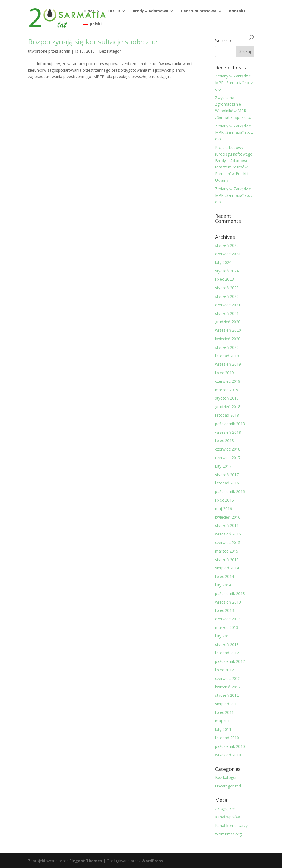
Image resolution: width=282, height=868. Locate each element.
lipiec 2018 (224, 440)
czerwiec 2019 (228, 381)
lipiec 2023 (224, 279)
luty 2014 (223, 585)
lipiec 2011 (224, 712)
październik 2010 (230, 746)
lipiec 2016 (224, 500)
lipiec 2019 (224, 373)
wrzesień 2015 (228, 534)
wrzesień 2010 (228, 755)
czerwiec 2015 (228, 542)
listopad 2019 (227, 356)
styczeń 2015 (227, 560)
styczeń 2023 (227, 288)
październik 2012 (230, 661)
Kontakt (237, 11)
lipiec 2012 (224, 670)
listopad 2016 (227, 483)
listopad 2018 (227, 415)
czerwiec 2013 (228, 619)
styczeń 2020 (227, 347)
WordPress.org (228, 834)
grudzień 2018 (228, 407)
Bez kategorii (111, 51)
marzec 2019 (227, 390)
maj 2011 (223, 721)
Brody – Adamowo (151, 11)
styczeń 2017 (227, 475)
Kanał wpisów (227, 817)
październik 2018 (230, 424)
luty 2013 (223, 636)
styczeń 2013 (227, 645)
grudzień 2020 (228, 322)
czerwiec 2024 (228, 254)
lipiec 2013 (224, 610)
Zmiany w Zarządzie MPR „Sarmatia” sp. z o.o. (234, 83)
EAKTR (114, 11)
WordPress (152, 861)
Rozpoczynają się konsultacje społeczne (93, 42)
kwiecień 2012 (228, 687)
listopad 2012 (227, 653)
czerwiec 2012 (228, 678)
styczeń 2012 (227, 695)
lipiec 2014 (224, 576)
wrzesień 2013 (228, 602)
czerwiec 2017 (228, 458)
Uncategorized (228, 786)
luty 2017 (223, 466)
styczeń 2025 (227, 245)
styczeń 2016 (227, 525)
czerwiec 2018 (228, 449)
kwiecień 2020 (228, 339)
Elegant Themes (86, 861)
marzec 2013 (227, 627)
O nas (89, 11)
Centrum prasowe (199, 11)
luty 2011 (223, 729)
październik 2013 (230, 594)
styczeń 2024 (227, 271)
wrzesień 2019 (228, 364)
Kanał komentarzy (231, 825)
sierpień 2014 (227, 568)
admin (65, 51)
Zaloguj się (225, 808)
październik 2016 (230, 491)
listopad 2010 (227, 738)
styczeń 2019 (227, 398)
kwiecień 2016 (228, 517)
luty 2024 (223, 262)
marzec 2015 (227, 551)
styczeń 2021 (227, 313)
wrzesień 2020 (228, 330)
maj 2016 (223, 509)
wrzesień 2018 (228, 432)
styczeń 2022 (227, 296)
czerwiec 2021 (228, 305)
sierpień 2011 (227, 704)
